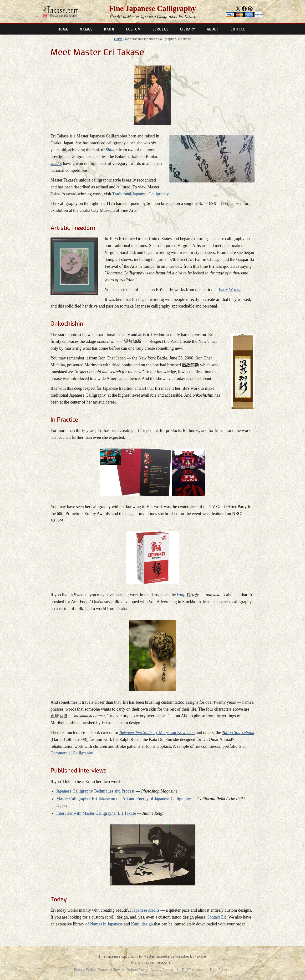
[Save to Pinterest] (250, 9)
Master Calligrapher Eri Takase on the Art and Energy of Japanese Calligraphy (124, 799)
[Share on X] (238, 9)
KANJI (109, 29)
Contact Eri (216, 917)
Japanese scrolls (145, 910)
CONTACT (239, 29)
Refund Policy (137, 970)
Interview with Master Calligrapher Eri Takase (96, 813)
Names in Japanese (106, 924)
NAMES (86, 29)
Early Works (229, 290)
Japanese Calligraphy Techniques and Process (95, 791)
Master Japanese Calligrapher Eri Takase (162, 16)
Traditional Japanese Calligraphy (140, 194)
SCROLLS (160, 29)
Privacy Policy (85, 970)
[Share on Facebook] (244, 9)
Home (118, 39)
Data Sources (221, 970)
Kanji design (142, 924)
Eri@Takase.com (195, 970)
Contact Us (171, 970)
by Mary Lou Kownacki (157, 732)
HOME (63, 29)
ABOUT (213, 29)
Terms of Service (111, 970)
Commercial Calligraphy (72, 753)
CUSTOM (134, 29)
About (155, 970)
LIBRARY (188, 29)
